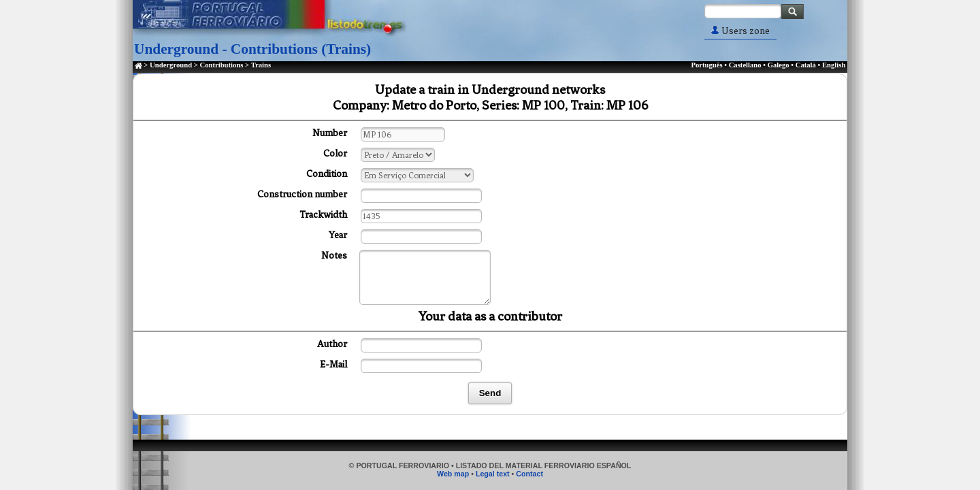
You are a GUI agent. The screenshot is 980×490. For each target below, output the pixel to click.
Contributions (221, 65)
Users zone (740, 31)
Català (806, 65)
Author (332, 344)
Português (706, 65)
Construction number (302, 194)
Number (330, 133)
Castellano (745, 65)
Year (338, 235)
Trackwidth (323, 215)
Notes (334, 256)
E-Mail (333, 364)
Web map (453, 474)
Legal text (493, 474)
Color (335, 153)
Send (490, 393)
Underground (171, 65)
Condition (327, 174)
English (834, 65)
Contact (529, 474)
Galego (779, 65)
